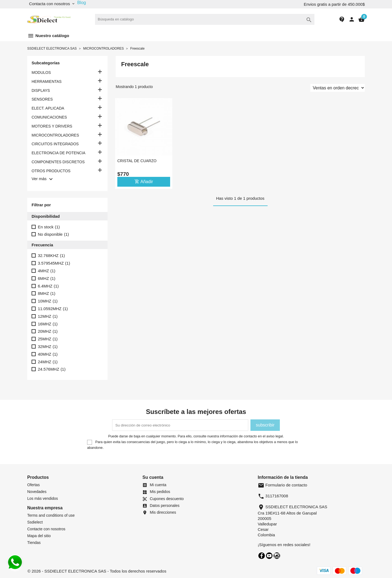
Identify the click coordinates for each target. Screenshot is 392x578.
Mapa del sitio (39, 536)
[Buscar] (205, 19)
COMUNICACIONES (49, 117)
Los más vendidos (43, 498)
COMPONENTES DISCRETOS (58, 162)
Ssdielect (35, 522)
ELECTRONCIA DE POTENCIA (59, 153)
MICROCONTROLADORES (55, 135)
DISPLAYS (41, 90)
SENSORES (42, 99)
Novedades (37, 492)
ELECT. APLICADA (48, 108)
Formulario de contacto (283, 485)
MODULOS (41, 72)
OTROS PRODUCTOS (51, 171)
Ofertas (33, 485)
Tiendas (34, 543)
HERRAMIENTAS (47, 81)
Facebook (262, 556)
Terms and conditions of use (51, 515)
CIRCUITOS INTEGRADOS (55, 144)
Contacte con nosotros (46, 529)
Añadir (144, 181)
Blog (82, 3)
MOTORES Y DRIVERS (52, 126)
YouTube (269, 556)
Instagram (277, 556)
